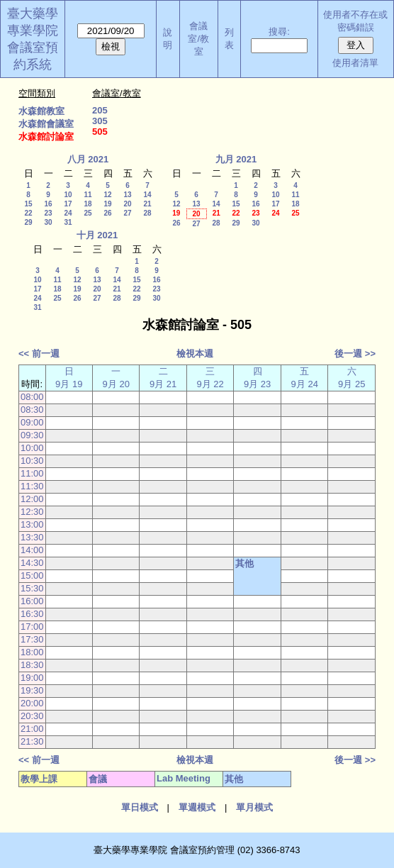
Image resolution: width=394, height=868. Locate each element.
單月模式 (254, 807)
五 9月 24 (305, 378)
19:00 (32, 678)
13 (127, 195)
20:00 (32, 703)
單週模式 (197, 807)
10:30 (32, 461)
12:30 (32, 512)
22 (28, 213)
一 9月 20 (116, 378)
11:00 (32, 473)
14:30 (32, 563)
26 (107, 213)
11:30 (32, 486)
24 (68, 213)
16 (48, 204)
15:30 (32, 588)
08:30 (32, 410)
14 (147, 195)
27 (127, 213)
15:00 (32, 575)
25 (88, 213)
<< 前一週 (39, 354)
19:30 (32, 690)
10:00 (32, 448)
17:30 (32, 639)
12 (107, 195)
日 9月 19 (69, 378)
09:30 (32, 435)
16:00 (32, 601)
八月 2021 (88, 159)
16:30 (32, 614)
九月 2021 (236, 159)
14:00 (32, 550)
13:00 (32, 524)
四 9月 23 (257, 378)
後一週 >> (355, 354)
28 (147, 213)
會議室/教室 (198, 39)
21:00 (32, 729)
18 (88, 204)
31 (68, 222)
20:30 (32, 716)
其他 (244, 563)
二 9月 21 (163, 378)
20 (127, 204)
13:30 (32, 537)
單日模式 (140, 807)
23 (48, 213)
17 (68, 204)
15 (28, 204)
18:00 (32, 652)
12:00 (32, 499)
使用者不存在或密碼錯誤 (355, 21)
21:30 (32, 741)
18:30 (32, 665)
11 (88, 195)
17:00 (32, 627)
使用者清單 (355, 63)
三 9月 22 (210, 378)
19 (107, 204)
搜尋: (279, 32)
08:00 (32, 397)
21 (147, 204)
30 (48, 222)
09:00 (32, 422)
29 (28, 222)
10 (68, 195)
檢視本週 (195, 354)
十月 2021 (97, 235)
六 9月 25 (351, 378)
